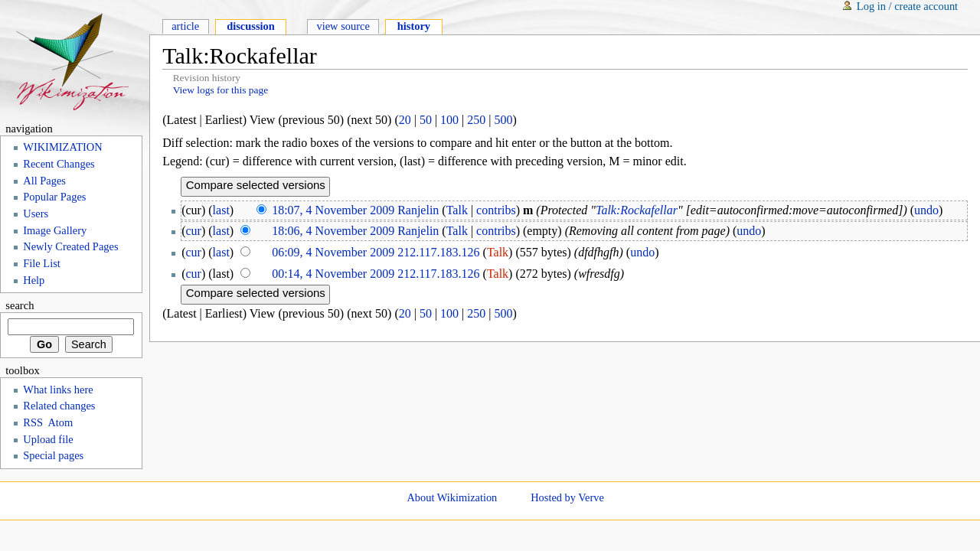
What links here (58, 390)
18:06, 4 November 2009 (333, 231)
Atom (60, 422)
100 (449, 120)
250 (476, 120)
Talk (457, 210)
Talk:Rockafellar (637, 210)
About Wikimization (452, 497)
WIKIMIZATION (62, 147)
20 (405, 120)
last (221, 210)
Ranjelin (418, 210)
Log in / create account (907, 6)
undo (926, 210)
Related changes (59, 406)
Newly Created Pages (70, 246)
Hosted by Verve (567, 497)
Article (185, 26)
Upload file (48, 439)
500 (504, 120)
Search (20, 305)
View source (343, 26)
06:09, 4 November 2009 (333, 252)
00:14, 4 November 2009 (333, 274)
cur (194, 231)
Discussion (251, 26)
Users (36, 214)
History (414, 26)
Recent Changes (59, 164)
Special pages (53, 455)
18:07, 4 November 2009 (333, 210)
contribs (496, 210)
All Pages (44, 181)
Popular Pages (54, 197)
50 (426, 120)
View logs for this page (221, 90)
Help (34, 280)
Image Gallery (55, 230)
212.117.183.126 (438, 252)
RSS (33, 422)
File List (42, 263)
